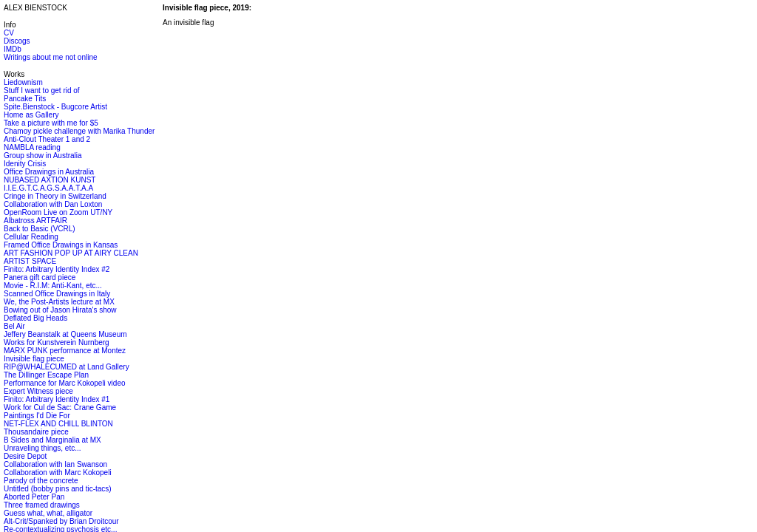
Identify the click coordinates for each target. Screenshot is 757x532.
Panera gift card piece (40, 277)
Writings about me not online (51, 57)
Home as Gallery (31, 115)
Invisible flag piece (34, 359)
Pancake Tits (25, 99)
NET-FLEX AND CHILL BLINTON (58, 424)
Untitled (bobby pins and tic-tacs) (58, 489)
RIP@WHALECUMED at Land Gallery (67, 367)
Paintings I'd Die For (37, 416)
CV (9, 33)
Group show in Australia (43, 156)
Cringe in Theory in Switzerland (55, 196)
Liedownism (23, 82)
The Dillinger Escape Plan (46, 375)
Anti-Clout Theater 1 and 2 (47, 139)
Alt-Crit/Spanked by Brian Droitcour (61, 521)
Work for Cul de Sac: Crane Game (60, 407)
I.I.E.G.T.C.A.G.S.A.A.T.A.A (48, 188)
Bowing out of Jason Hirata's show (60, 310)
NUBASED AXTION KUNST (50, 180)
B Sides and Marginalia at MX (52, 440)
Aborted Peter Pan (34, 497)
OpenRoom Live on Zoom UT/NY (58, 212)
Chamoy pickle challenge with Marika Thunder (79, 131)
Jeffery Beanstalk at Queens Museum (65, 334)
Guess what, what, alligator (48, 513)
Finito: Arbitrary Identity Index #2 (57, 269)
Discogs (17, 41)
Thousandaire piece (36, 432)
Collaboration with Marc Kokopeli (58, 473)
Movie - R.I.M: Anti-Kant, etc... (53, 286)
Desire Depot (25, 456)
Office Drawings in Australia (49, 172)
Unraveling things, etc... (43, 448)
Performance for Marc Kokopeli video (65, 383)
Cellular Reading (31, 237)
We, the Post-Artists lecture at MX (59, 302)
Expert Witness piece (38, 391)
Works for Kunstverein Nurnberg (57, 342)
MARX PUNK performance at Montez (65, 351)
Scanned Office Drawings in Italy (57, 294)
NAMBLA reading (32, 147)
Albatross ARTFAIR (35, 221)
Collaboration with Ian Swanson (55, 464)
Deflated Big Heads (35, 318)
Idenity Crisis (25, 164)
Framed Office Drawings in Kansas (61, 245)
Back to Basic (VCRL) (40, 229)
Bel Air (14, 326)
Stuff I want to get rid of (42, 91)
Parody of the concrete (41, 481)
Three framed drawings (42, 505)
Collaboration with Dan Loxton (53, 204)
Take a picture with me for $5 (51, 123)
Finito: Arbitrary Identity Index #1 (57, 399)
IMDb (13, 49)
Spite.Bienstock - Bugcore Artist (55, 107)
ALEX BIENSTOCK (35, 8)
